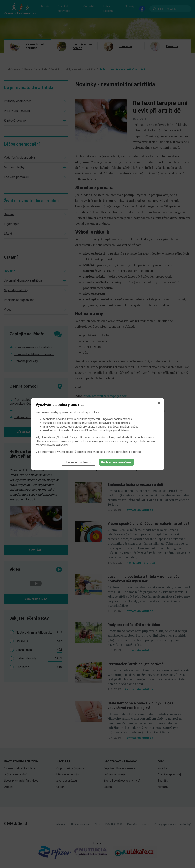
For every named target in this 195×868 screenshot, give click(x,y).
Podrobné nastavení (79, 462)
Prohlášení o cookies (128, 452)
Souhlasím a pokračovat (117, 462)
